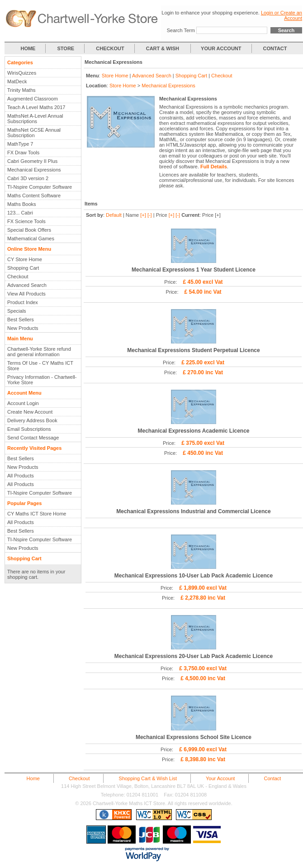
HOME (28, 48)
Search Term (181, 30)
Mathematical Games (31, 238)
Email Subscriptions (29, 429)
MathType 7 (20, 144)
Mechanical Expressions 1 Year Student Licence (194, 270)
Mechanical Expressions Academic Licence (193, 431)
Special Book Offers (29, 230)
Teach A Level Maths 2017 (36, 107)
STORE (66, 48)
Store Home (115, 76)
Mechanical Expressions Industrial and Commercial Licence (193, 511)
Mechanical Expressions (34, 170)
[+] (143, 215)
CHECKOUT (110, 48)
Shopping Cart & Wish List (148, 778)
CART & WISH (163, 48)
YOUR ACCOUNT (221, 48)
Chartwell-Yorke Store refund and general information (39, 352)
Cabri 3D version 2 (28, 178)
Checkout (18, 277)
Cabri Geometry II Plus (32, 161)
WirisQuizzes (22, 73)
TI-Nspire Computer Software (40, 187)
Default (114, 215)
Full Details (214, 167)
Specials (17, 311)
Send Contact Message (33, 438)
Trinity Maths (21, 90)
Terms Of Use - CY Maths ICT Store (40, 366)
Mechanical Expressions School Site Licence (194, 737)
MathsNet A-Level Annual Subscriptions (35, 119)
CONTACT (275, 48)
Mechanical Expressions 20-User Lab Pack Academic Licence (194, 656)
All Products (21, 476)
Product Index (23, 302)
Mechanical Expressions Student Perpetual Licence (193, 350)
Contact (272, 778)
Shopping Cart (23, 268)
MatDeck (17, 81)
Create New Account (30, 412)
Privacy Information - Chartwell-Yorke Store (42, 380)
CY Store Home (25, 259)
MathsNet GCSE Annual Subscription (34, 133)
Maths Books (22, 204)
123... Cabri (20, 213)
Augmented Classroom (33, 99)
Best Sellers (21, 320)
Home (33, 778)
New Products (23, 328)
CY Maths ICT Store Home (37, 514)
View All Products (26, 294)
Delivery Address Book (32, 420)
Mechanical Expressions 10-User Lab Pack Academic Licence (194, 576)
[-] (150, 215)
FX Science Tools (26, 221)
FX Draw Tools (23, 153)
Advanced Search (27, 285)
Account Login (23, 403)
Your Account (220, 778)
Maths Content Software (34, 196)
